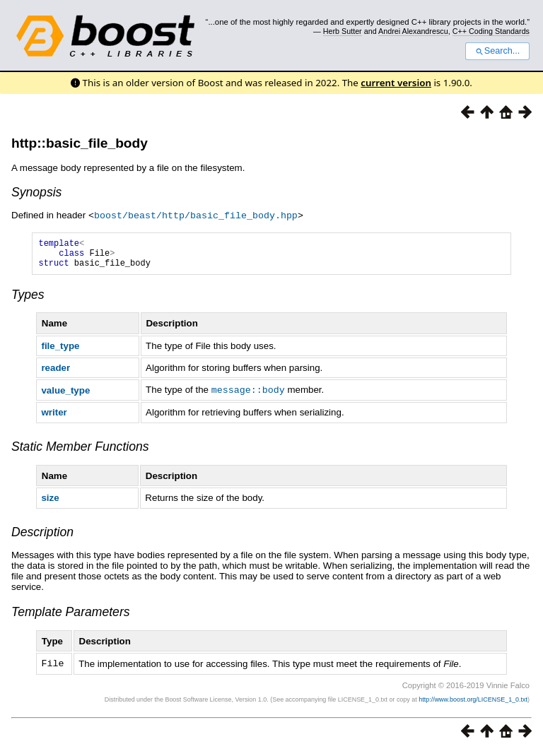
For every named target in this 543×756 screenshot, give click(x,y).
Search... (497, 51)
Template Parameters (71, 617)
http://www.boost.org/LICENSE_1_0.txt (473, 704)
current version (396, 83)
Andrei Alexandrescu (413, 31)
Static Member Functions (80, 451)
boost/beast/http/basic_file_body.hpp (196, 215)
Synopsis (36, 192)
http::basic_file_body (80, 143)
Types (28, 300)
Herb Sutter (343, 31)
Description (42, 537)
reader (56, 373)
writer (54, 417)
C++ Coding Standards (491, 31)
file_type (60, 352)
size (50, 503)
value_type (65, 395)
